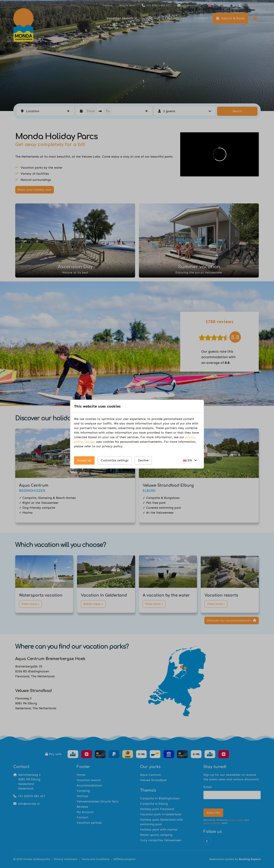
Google (90, 442)
